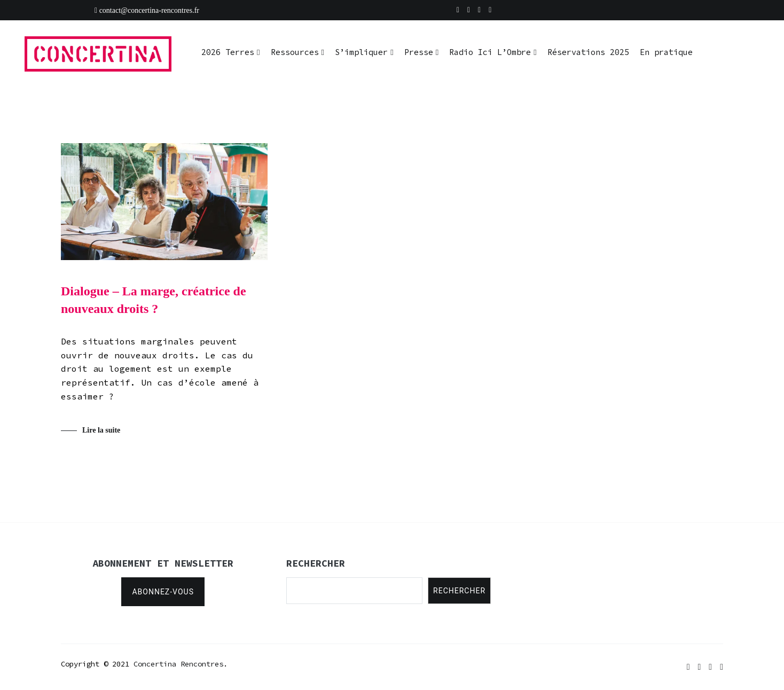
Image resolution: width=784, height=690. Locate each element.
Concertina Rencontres (178, 664)
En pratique (666, 52)
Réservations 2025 (588, 52)
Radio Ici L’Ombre (490, 52)
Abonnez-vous (163, 592)
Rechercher (459, 591)
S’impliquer (361, 52)
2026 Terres (228, 52)
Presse (419, 52)
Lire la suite (101, 431)
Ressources (295, 52)
